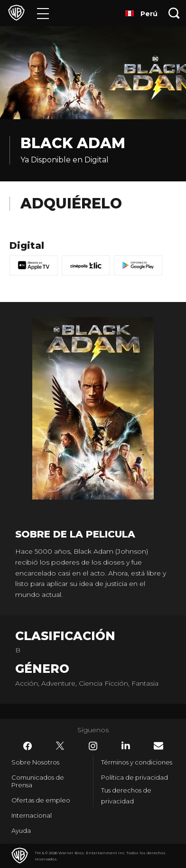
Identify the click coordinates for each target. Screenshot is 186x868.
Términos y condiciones (137, 762)
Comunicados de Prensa (38, 781)
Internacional (32, 815)
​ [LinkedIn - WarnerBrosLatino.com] (126, 745)
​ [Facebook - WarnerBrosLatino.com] (28, 746)
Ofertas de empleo (41, 800)
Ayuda (21, 830)
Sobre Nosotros (35, 762)
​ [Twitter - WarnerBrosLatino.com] (60, 746)
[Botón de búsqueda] (174, 13)
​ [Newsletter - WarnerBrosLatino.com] (158, 746)
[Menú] (43, 13)
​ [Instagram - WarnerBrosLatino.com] (93, 746)
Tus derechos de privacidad (126, 796)
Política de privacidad (135, 777)
